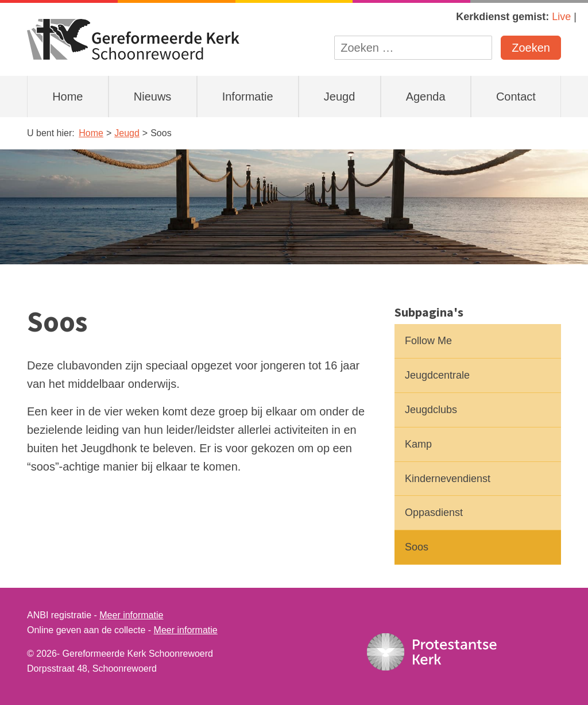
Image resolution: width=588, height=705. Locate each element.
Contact (516, 97)
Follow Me (428, 341)
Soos (417, 547)
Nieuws (153, 97)
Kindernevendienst (448, 479)
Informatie (248, 97)
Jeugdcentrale (437, 375)
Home (67, 97)
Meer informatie (131, 615)
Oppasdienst (434, 513)
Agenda (426, 97)
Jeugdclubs (431, 410)
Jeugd (340, 97)
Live (561, 17)
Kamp (418, 444)
